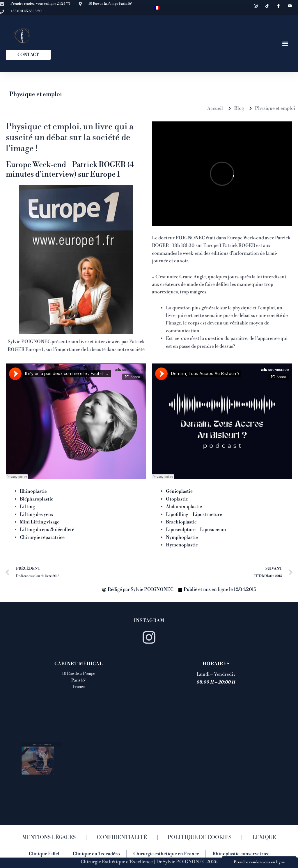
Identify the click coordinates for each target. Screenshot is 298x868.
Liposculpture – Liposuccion (196, 530)
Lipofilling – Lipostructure (194, 514)
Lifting (27, 507)
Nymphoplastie (182, 537)
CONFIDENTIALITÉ (122, 837)
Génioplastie (179, 491)
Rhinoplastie (33, 491)
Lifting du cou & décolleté (47, 530)
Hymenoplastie (182, 545)
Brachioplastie (181, 522)
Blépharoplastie (37, 499)
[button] (285, 43)
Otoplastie (177, 499)
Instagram (149, 620)
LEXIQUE (264, 837)
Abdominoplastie (184, 507)
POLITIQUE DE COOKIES (199, 837)
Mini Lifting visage (40, 522)
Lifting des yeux (37, 514)
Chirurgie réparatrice (42, 537)
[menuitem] (157, 8)
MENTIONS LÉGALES (49, 837)
